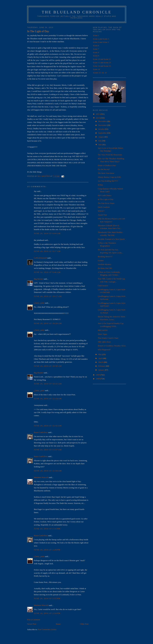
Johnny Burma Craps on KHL (109, 177)
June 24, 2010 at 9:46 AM (47, 272)
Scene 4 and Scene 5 (101, 42)
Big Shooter (39, 279)
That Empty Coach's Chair (108, 338)
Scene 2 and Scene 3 (101, 39)
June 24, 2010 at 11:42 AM (48, 426)
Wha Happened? (104, 350)
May (100, 354)
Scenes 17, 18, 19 (100, 73)
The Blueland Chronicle (77, 12)
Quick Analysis (104, 207)
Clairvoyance (103, 286)
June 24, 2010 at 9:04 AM (47, 233)
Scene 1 (96, 35)
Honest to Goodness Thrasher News (112, 346)
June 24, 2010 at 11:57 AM (48, 450)
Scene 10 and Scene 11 (102, 59)
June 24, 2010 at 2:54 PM (47, 613)
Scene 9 (96, 56)
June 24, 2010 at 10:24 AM (48, 323)
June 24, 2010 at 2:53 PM (47, 598)
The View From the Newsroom (110, 155)
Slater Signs (102, 334)
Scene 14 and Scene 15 (102, 66)
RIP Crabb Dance (105, 195)
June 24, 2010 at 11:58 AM (48, 471)
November (103, 125)
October (102, 129)
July (100, 141)
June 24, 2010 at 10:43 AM (48, 384)
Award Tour (102, 215)
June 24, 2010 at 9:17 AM (47, 251)
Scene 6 (96, 46)
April (101, 358)
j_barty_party (39, 303)
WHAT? (101, 211)
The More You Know (106, 173)
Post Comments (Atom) (47, 629)
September (103, 133)
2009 (98, 375)
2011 (98, 114)
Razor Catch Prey (41, 432)
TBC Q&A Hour (104, 342)
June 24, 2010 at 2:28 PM (47, 550)
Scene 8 (96, 52)
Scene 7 (96, 49)
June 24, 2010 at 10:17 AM (48, 296)
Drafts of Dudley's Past (107, 165)
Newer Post (32, 624)
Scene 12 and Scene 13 (102, 63)
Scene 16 (96, 69)
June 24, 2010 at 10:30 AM (48, 366)
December (103, 121)
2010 (98, 118)
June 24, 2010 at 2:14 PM (47, 529)
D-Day (100, 185)
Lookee (101, 260)
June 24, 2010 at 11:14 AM (48, 398)
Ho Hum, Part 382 (105, 268)
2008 (98, 379)
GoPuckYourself (40, 258)
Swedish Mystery (105, 264)
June (100, 145)
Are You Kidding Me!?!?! (108, 181)
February (102, 366)
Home (58, 624)
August (101, 137)
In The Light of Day (105, 199)
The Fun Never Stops (106, 203)
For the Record (104, 169)
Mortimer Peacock (41, 477)
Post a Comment (34, 620)
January (102, 370)
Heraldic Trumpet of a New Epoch (111, 239)
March (101, 362)
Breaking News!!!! (105, 257)
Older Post (84, 624)
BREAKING (103, 330)
